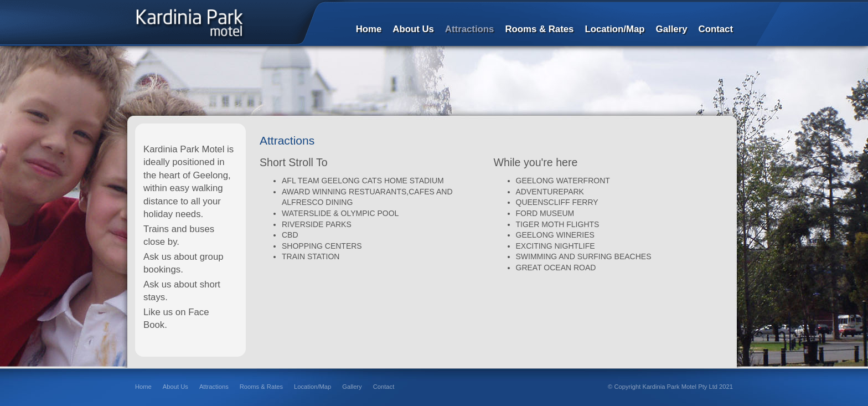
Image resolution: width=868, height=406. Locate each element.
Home (143, 387)
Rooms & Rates (261, 387)
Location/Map (312, 387)
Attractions (214, 387)
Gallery (352, 387)
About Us (175, 387)
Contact (384, 387)
